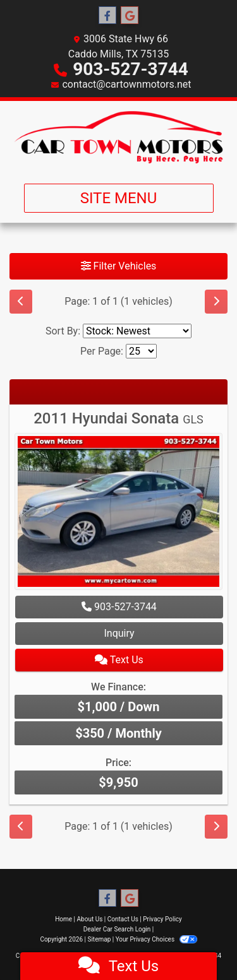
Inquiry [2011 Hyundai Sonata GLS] (119, 633)
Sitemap (99, 939)
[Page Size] (141, 351)
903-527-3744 (131, 69)
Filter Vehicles (119, 266)
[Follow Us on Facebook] (107, 16)
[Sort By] (137, 331)
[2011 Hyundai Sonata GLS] (118, 513)
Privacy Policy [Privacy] (162, 919)
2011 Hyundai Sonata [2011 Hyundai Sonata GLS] (118, 418)
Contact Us (123, 919)
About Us (90, 919)
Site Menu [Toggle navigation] (119, 198)
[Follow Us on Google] (130, 16)
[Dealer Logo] (118, 137)
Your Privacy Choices (156, 939)
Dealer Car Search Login (117, 929)
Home (64, 919)
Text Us (119, 660)
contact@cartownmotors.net (126, 84)
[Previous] (21, 302)
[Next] (216, 302)
